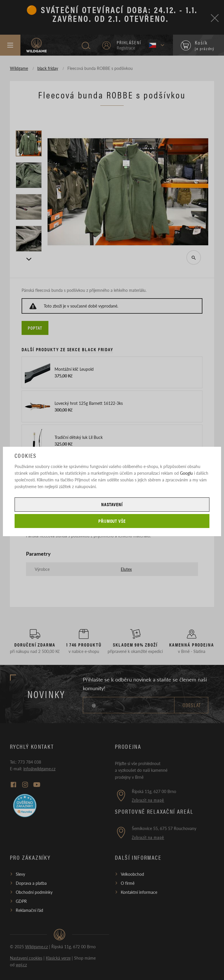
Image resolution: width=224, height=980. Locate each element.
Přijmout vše (112, 521)
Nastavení (112, 504)
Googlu (186, 473)
